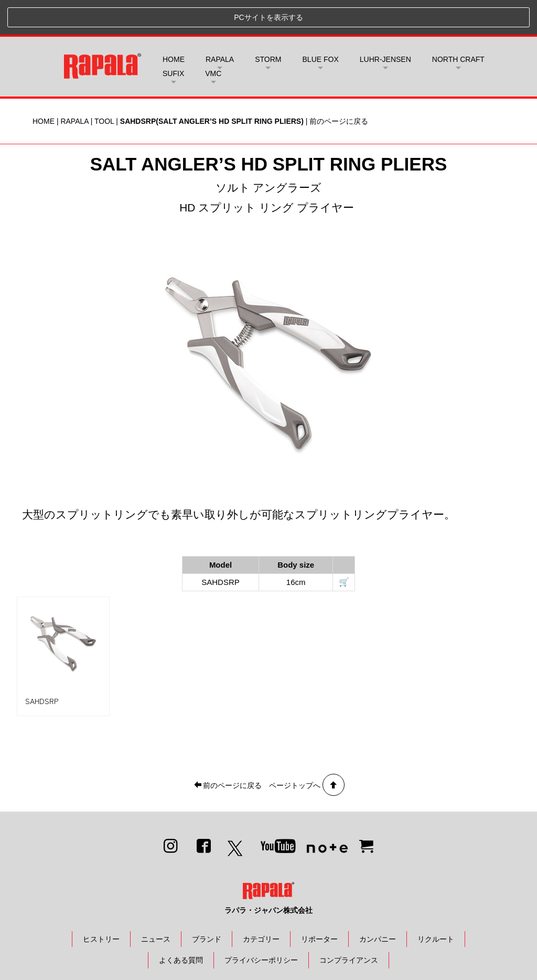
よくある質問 (181, 925)
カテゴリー (261, 904)
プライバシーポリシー (261, 925)
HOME (174, 25)
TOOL (104, 86)
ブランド (207, 904)
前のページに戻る (339, 86)
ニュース (156, 904)
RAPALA (74, 86)
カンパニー (378, 904)
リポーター (319, 904)
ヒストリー (101, 904)
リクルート (436, 904)
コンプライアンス (349, 925)
